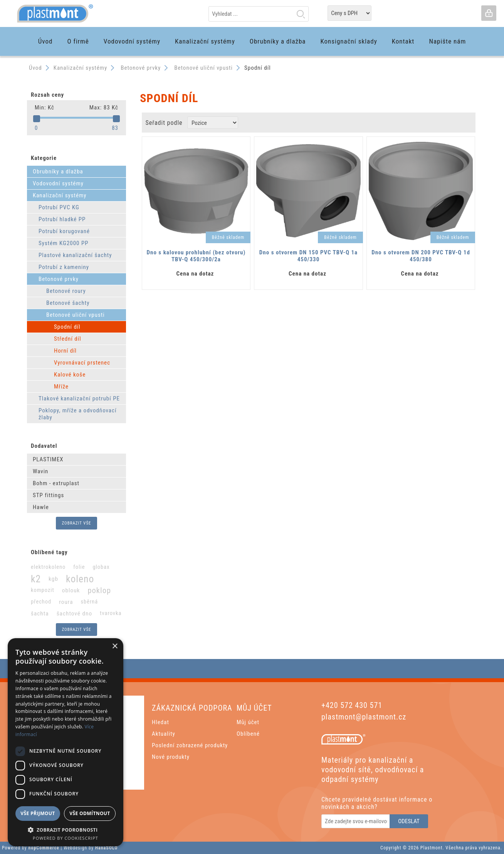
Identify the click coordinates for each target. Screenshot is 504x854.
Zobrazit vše (76, 523)
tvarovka (111, 613)
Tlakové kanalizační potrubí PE (79, 398)
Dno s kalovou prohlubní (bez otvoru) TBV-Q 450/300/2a (196, 256)
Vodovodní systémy (58, 183)
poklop (99, 590)
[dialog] (66, 742)
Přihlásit (489, 13)
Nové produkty (171, 757)
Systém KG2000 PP (64, 243)
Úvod (35, 68)
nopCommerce (44, 848)
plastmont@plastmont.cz (364, 717)
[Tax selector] (349, 13)
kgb (53, 579)
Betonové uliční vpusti (76, 315)
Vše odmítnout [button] (90, 813)
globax (101, 567)
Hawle (41, 507)
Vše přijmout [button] (38, 813)
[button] (66, 830)
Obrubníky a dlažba (58, 171)
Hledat (301, 14)
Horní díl (65, 351)
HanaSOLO (107, 848)
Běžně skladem (228, 237)
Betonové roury (66, 291)
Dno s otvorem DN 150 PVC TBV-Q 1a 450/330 (308, 256)
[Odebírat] (356, 821)
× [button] (115, 646)
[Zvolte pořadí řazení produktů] (213, 123)
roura (66, 602)
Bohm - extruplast (56, 483)
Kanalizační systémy (60, 195)
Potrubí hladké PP (62, 219)
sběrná (89, 602)
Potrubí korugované (64, 231)
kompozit (43, 590)
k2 (36, 579)
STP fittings (48, 495)
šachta (40, 614)
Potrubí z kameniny (64, 267)
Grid (453, 123)
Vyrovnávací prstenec (82, 363)
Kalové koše (70, 375)
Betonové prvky (59, 279)
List (467, 123)
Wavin (40, 471)
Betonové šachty (68, 303)
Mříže (61, 387)
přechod (41, 602)
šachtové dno (75, 614)
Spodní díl (67, 327)
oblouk (71, 590)
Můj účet (248, 722)
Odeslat (409, 821)
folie (79, 567)
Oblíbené (248, 734)
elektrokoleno (48, 567)
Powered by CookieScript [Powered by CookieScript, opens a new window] (66, 838)
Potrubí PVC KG (59, 207)
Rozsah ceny (47, 95)
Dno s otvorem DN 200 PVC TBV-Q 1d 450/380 (421, 256)
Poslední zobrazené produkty (190, 745)
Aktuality (164, 734)
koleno (80, 579)
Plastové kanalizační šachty (75, 255)
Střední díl (68, 339)
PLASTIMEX (48, 459)
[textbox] (259, 14)
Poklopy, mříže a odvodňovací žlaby (78, 414)
